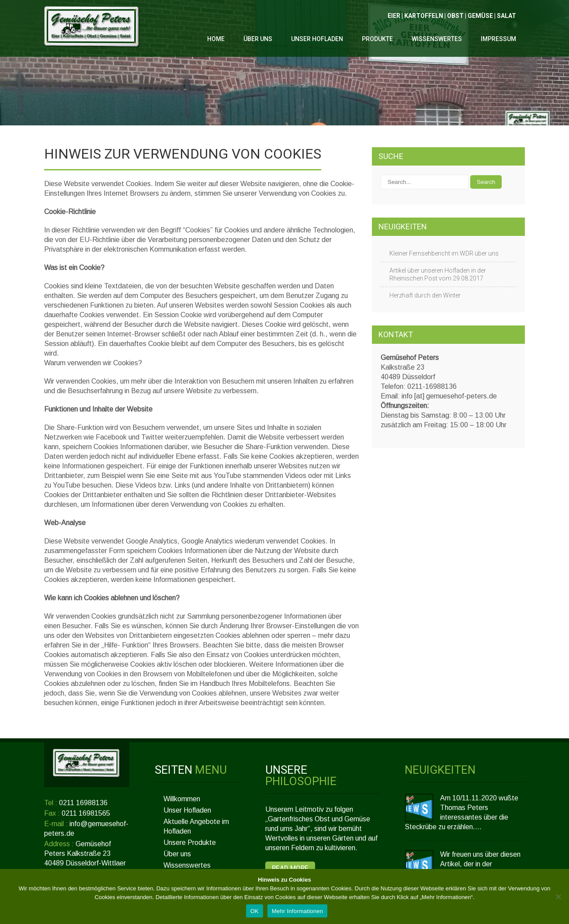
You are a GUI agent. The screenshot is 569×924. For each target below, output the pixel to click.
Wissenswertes (437, 39)
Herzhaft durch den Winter (425, 295)
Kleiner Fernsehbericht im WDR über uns (444, 253)
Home (216, 39)
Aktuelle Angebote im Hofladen (196, 826)
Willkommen (182, 799)
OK (255, 911)
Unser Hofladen (317, 39)
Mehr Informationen (297, 911)
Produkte (377, 39)
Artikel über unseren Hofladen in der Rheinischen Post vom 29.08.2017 (438, 274)
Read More (290, 868)
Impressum (498, 39)
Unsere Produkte (190, 843)
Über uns (258, 39)
